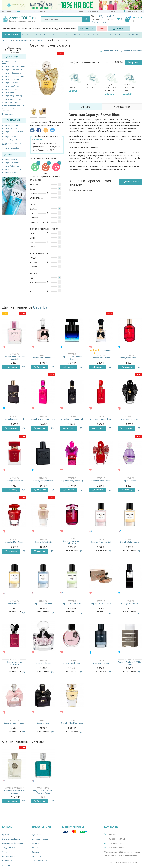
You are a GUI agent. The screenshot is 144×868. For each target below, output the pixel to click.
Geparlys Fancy (8, 93)
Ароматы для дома (52, 29)
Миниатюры (70, 29)
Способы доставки (37, 11)
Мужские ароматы (31, 29)
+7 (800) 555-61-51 (104, 16)
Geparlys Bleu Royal (10, 129)
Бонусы (36, 848)
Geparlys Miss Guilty (43, 542)
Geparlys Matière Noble (11, 166)
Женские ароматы (11, 29)
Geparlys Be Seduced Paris (13, 76)
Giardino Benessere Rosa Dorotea (14, 792)
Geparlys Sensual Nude (101, 604)
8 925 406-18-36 (116, 843)
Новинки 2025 (87, 29)
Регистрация (136, 11)
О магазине (7, 861)
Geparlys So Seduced (101, 358)
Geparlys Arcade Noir (10, 125)
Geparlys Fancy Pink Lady (12, 99)
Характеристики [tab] (122, 107)
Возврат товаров (40, 839)
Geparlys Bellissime (10, 83)
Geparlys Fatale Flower (11, 102)
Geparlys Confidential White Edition (13, 133)
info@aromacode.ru (118, 848)
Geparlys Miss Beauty (14, 542)
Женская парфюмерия (12, 839)
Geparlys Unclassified (11, 148)
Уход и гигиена (9, 848)
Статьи (5, 852)
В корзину (133, 62)
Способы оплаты (61, 11)
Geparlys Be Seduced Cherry (13, 67)
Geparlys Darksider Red (11, 137)
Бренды (6, 835)
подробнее (73, 90)
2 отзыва (107, 350)
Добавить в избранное (131, 51)
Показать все (8, 114)
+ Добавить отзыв (130, 182)
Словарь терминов (111, 51)
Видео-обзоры (9, 856)
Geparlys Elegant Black (11, 140)
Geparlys (40, 307)
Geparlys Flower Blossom (13, 106)
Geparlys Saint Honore (11, 173)
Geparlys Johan (130, 481)
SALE (102, 29)
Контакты (37, 856)
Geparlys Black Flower (11, 86)
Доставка (37, 835)
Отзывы (6, 865)
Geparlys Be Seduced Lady (13, 73)
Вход (128, 11)
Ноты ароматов (39, 861)
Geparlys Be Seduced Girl (12, 70)
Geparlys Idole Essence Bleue (11, 144)
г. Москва (16, 11)
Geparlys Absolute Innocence (9, 62)
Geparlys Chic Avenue (11, 163)
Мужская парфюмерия (12, 843)
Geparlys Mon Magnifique (72, 723)
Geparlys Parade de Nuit (12, 169)
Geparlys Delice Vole (10, 89)
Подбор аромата (119, 29)
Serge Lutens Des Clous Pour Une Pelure (43, 792)
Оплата (35, 843)
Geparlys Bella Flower (11, 80)
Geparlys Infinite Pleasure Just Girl (14, 358)
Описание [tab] (85, 107)
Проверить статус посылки (88, 11)
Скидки (112, 11)
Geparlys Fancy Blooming (12, 96)
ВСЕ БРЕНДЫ (134, 35)
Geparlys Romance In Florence (72, 542)
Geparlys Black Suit (10, 160)
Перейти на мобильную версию (123, 862)
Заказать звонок (100, 22)
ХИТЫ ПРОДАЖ (11, 35)
